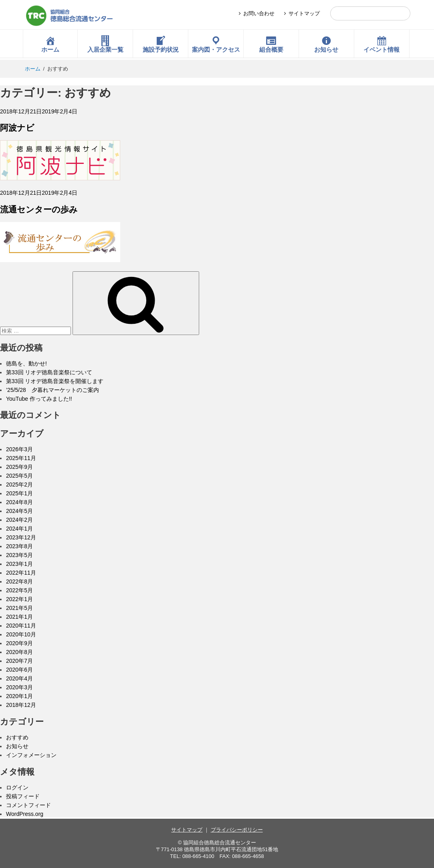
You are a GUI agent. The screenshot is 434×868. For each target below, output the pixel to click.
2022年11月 (21, 573)
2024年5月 (19, 511)
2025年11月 (21, 458)
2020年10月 (21, 634)
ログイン (17, 787)
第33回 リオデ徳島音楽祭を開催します (55, 381)
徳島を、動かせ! (26, 363)
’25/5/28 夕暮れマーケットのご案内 (52, 390)
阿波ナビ (17, 128)
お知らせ (17, 746)
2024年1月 (19, 529)
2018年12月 (21, 705)
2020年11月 (21, 626)
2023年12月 (21, 537)
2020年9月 (19, 643)
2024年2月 (19, 520)
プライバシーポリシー (237, 830)
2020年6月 (19, 670)
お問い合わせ (259, 13)
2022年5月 (19, 590)
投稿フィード (23, 796)
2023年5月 (19, 555)
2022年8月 (19, 581)
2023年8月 (19, 546)
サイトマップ (304, 13)
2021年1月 (19, 617)
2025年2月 (19, 484)
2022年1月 (19, 599)
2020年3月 (19, 687)
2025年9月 (19, 467)
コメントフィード (28, 805)
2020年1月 (19, 696)
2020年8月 (19, 652)
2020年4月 (19, 678)
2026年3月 (19, 449)
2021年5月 (19, 608)
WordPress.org (25, 814)
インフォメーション (31, 755)
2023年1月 (19, 564)
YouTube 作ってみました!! (39, 399)
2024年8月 (19, 502)
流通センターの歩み (39, 209)
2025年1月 (19, 493)
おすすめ (17, 737)
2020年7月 (19, 661)
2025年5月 (19, 476)
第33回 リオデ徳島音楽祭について (49, 372)
